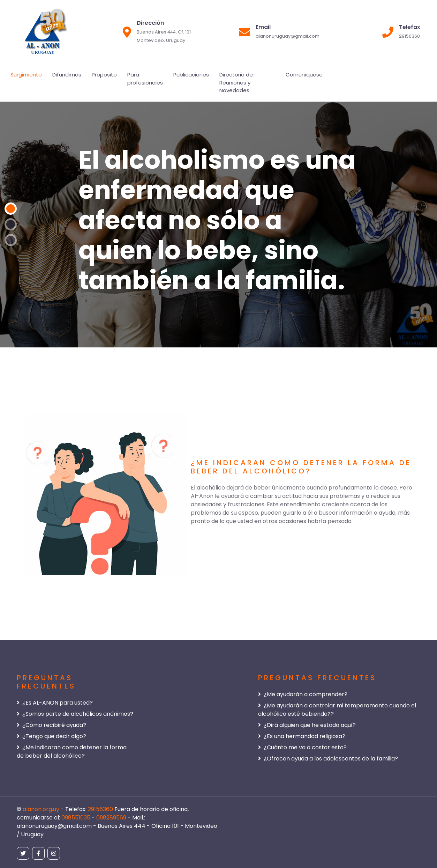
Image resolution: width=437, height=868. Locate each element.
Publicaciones (191, 75)
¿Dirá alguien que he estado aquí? (307, 725)
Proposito (104, 75)
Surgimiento (26, 75)
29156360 (101, 809)
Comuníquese (304, 75)
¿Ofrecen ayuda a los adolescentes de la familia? (328, 759)
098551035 (77, 818)
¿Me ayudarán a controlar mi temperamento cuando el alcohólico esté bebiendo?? (337, 710)
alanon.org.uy (42, 809)
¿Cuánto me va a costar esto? (302, 747)
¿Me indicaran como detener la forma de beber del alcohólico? (72, 752)
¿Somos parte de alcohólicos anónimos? (75, 714)
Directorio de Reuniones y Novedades (236, 82)
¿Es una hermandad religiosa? (302, 736)
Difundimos (67, 75)
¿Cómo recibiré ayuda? (51, 725)
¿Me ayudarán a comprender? (303, 694)
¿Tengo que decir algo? (51, 736)
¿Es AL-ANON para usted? (55, 703)
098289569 (112, 818)
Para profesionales (145, 79)
